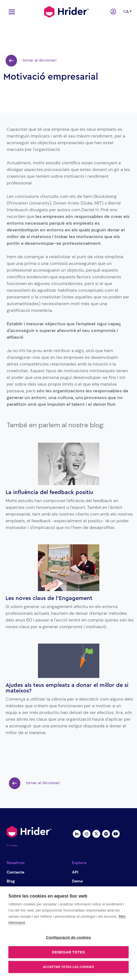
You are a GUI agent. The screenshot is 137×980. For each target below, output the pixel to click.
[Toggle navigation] (10, 12)
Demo (77, 881)
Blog (11, 881)
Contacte (15, 872)
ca (126, 11)
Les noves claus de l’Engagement (49, 598)
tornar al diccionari (31, 61)
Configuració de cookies (68, 937)
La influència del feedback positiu (49, 492)
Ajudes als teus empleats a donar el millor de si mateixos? (67, 688)
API (75, 872)
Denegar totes (68, 952)
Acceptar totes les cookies (68, 967)
